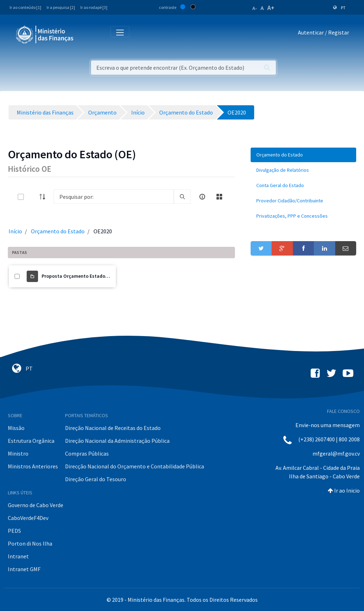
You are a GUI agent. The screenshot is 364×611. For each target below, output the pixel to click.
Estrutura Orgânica (31, 441)
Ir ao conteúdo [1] (25, 7)
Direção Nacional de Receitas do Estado (113, 428)
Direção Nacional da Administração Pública (117, 441)
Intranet (18, 556)
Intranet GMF (24, 569)
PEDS (14, 531)
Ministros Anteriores (33, 466)
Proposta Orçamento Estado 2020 (79, 276)
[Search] (114, 197)
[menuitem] (303, 155)
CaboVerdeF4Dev (28, 518)
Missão (16, 428)
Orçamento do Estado (58, 231)
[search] (182, 197)
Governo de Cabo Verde (36, 505)
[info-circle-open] (202, 197)
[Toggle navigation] (85, 34)
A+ (271, 8)
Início (15, 231)
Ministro (18, 453)
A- (255, 8)
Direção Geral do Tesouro (96, 479)
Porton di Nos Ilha (30, 543)
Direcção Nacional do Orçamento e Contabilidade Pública (135, 466)
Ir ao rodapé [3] (94, 7)
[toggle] (32, 197)
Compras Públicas (87, 453)
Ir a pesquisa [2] (61, 7)
